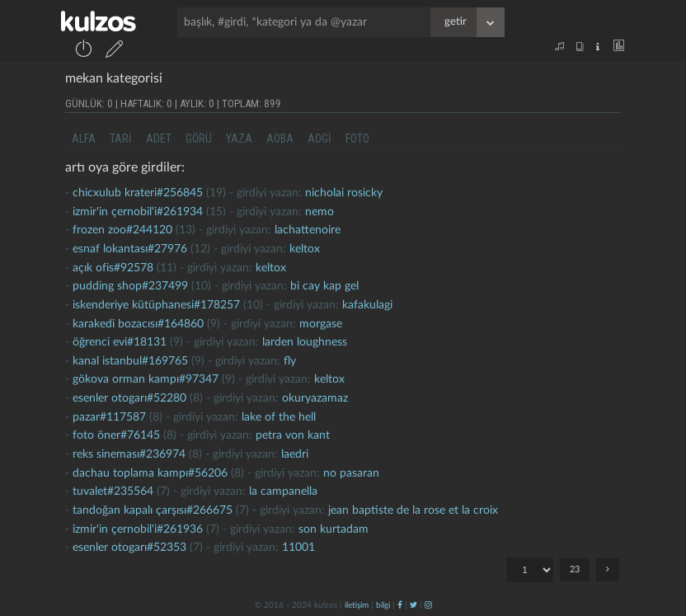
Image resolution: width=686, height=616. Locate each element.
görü (199, 139)
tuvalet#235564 (113, 491)
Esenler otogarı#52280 (129, 398)
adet (159, 139)
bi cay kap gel (324, 286)
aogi (320, 139)
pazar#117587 (109, 417)
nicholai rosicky (344, 193)
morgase (321, 324)
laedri (295, 454)
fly (290, 361)
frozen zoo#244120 (122, 230)
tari (121, 139)
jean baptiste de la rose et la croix (413, 510)
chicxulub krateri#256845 (138, 193)
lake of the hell (279, 417)
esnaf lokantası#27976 (130, 249)
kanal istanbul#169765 (130, 361)
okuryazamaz (315, 398)
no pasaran (351, 473)
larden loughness (305, 342)
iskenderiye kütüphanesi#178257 (156, 305)
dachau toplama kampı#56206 (150, 473)
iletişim (357, 605)
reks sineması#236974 (129, 454)
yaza (239, 139)
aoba (280, 139)
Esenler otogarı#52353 (129, 548)
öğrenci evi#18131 (120, 342)
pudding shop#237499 (130, 286)
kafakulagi (367, 305)
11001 (298, 548)
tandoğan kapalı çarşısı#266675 (153, 510)
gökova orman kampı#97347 (146, 379)
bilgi (383, 605)
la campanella (283, 491)
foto (357, 139)
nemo (320, 212)
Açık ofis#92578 (113, 268)
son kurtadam (334, 529)
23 (575, 569)
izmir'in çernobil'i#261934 (138, 212)
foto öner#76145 (116, 435)
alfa (84, 139)
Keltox (305, 249)
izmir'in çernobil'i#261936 (138, 529)
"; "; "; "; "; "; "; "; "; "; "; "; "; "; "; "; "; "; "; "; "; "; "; (530, 570)
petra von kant (293, 435)
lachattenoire (308, 230)
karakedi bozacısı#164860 (138, 324)
